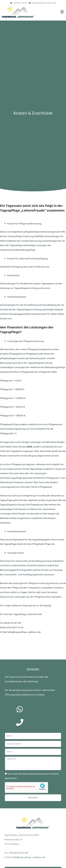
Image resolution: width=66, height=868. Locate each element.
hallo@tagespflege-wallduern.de (28, 857)
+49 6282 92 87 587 (18, 853)
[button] (62, 12)
